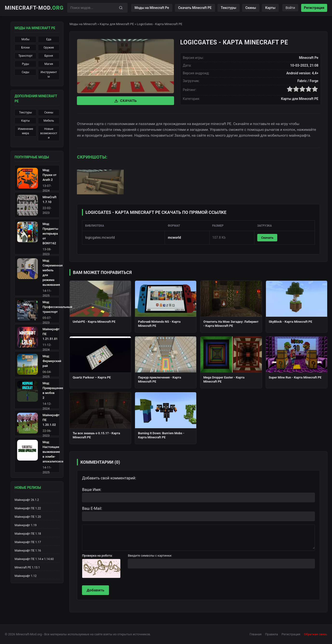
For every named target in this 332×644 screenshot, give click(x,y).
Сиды (25, 72)
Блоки (25, 48)
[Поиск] (121, 8)
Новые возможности (49, 133)
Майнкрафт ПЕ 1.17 (28, 542)
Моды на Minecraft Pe (152, 8)
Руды (26, 64)
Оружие (49, 48)
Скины (251, 8)
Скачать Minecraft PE (195, 8)
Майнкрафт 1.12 (25, 576)
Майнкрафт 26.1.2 (27, 500)
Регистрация (314, 8)
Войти (290, 8)
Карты (270, 8)
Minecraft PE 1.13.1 (27, 567)
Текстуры (229, 8)
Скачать (125, 101)
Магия (49, 64)
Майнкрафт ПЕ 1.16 (28, 551)
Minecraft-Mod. (34, 8)
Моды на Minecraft (83, 24)
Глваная (255, 634)
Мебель (49, 121)
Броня (49, 56)
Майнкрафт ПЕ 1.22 (28, 508)
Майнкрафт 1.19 (25, 525)
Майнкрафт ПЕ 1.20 (28, 517)
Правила (272, 634)
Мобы (25, 39)
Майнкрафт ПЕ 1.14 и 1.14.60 (34, 559)
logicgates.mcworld (100, 238)
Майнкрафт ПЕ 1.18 (28, 534)
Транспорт (25, 56)
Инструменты (49, 74)
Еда (49, 39)
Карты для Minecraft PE (117, 24)
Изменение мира (25, 131)
